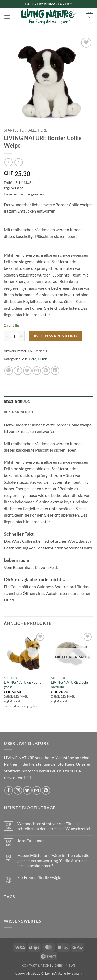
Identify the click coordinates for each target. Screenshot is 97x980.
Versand (17, 188)
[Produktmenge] (14, 336)
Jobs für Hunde (31, 841)
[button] (7, 17)
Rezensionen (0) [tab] (18, 412)
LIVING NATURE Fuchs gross (23, 685)
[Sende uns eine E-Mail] (37, 790)
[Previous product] (18, 162)
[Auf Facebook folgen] (9, 790)
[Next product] (8, 162)
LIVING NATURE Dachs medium (70, 685)
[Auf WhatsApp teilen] (9, 371)
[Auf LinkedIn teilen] (55, 371)
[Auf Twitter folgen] (27, 790)
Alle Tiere (38, 130)
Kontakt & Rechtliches (42, 965)
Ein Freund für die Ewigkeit (41, 877)
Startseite (14, 130)
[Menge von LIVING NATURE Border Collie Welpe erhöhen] (21, 336)
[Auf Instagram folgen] (18, 790)
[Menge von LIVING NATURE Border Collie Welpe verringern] (7, 336)
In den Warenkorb (55, 336)
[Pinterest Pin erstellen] (46, 371)
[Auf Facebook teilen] (18, 371)
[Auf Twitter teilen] (27, 371)
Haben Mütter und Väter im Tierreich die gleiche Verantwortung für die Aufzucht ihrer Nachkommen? (53, 860)
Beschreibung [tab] (17, 402)
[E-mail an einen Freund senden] (37, 371)
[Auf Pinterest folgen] (46, 790)
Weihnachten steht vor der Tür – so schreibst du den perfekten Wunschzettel (54, 826)
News (71, 965)
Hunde (43, 359)
